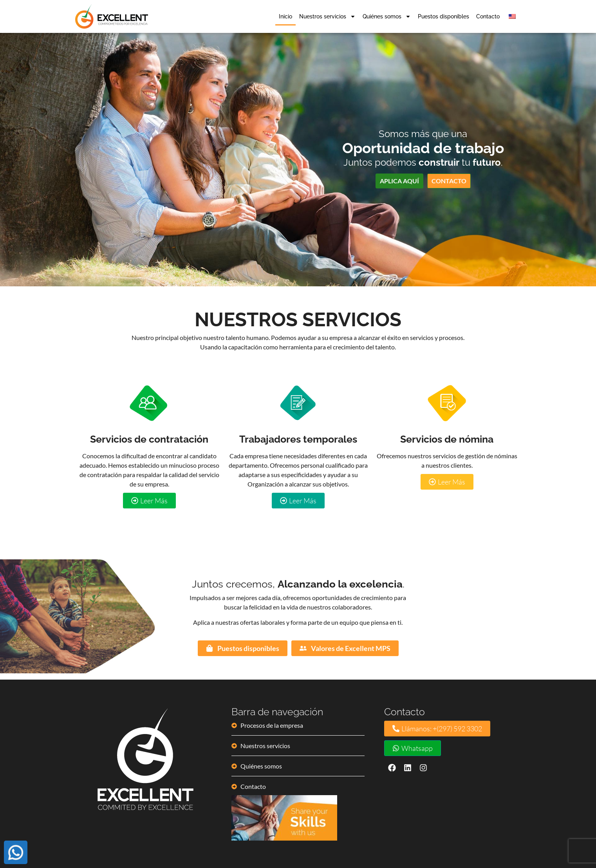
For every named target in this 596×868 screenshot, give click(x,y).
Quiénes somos (387, 16)
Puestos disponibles (443, 16)
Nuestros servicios (327, 16)
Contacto (488, 16)
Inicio (285, 16)
